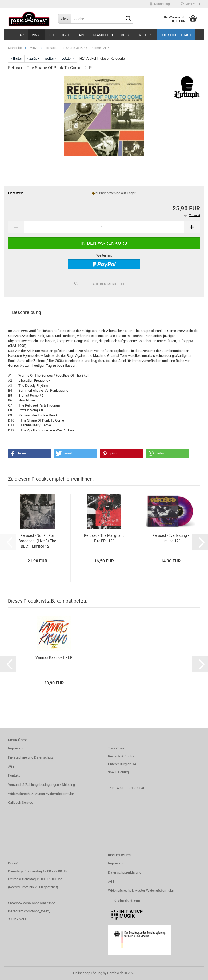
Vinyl (37, 35)
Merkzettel (190, 4)
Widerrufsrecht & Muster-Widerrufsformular (41, 794)
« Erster (16, 58)
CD (52, 35)
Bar (21, 35)
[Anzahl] (104, 227)
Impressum (17, 748)
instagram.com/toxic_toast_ (29, 911)
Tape (81, 35)
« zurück (33, 58)
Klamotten (103, 35)
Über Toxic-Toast (176, 35)
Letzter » (68, 58)
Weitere (145, 35)
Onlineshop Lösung (88, 973)
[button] (16, 227)
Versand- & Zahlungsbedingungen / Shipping (41, 785)
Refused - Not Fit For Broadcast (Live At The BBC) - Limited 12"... (37, 541)
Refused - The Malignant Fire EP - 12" (104, 538)
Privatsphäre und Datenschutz (31, 757)
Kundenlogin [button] (161, 4)
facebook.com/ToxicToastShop (32, 903)
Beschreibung (27, 312)
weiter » (50, 58)
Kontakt (14, 776)
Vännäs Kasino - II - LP (54, 657)
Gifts (126, 35)
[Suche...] (65, 19)
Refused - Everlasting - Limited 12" (171, 538)
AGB (11, 766)
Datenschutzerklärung (125, 872)
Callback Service (21, 803)
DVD (65, 35)
